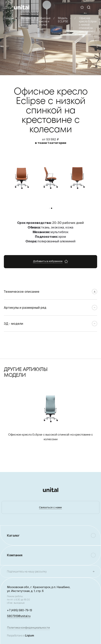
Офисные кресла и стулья (45, 21)
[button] (49, 208)
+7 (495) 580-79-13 (20, 610)
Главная (9, 18)
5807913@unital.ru (19, 616)
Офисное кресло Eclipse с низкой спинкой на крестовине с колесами (88, 26)
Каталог (26, 18)
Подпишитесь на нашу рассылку (27, 572)
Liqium (30, 636)
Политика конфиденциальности (28, 628)
